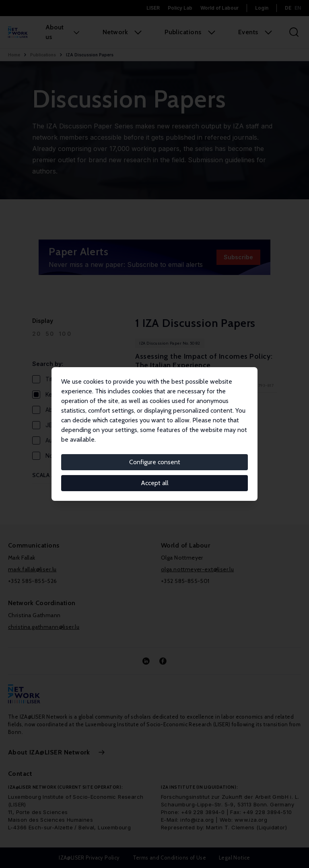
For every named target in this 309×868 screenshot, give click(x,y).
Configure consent (155, 462)
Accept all (155, 483)
